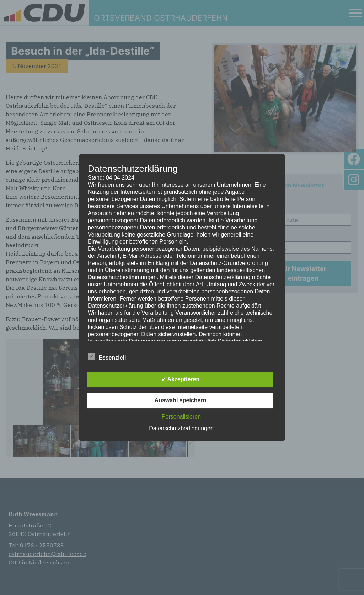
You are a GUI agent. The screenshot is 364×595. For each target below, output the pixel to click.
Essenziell (107, 356)
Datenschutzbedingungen (181, 428)
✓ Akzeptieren (181, 379)
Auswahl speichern (181, 400)
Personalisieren (181, 417)
